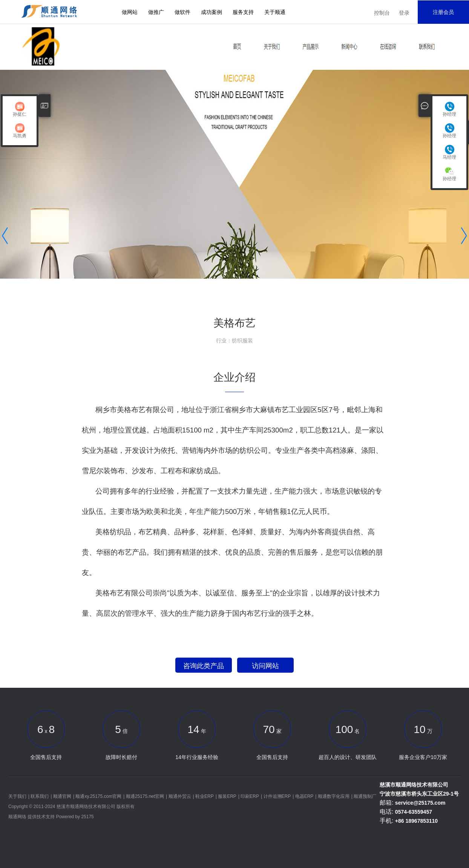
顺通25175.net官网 (145, 796)
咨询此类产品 (204, 666)
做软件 (182, 12)
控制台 (382, 13)
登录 (404, 13)
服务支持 (243, 12)
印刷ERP (250, 796)
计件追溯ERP (277, 796)
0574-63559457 (414, 812)
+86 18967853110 (416, 821)
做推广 (156, 12)
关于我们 (17, 796)
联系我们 (40, 796)
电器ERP (304, 796)
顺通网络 (17, 817)
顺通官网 (62, 796)
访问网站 (265, 666)
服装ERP (227, 796)
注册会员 (443, 12)
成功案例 (212, 12)
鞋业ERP (205, 796)
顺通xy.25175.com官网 (98, 796)
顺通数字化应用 (334, 796)
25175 (87, 817)
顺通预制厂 (365, 796)
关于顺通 (275, 12)
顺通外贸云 (180, 796)
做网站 (130, 12)
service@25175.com (420, 803)
